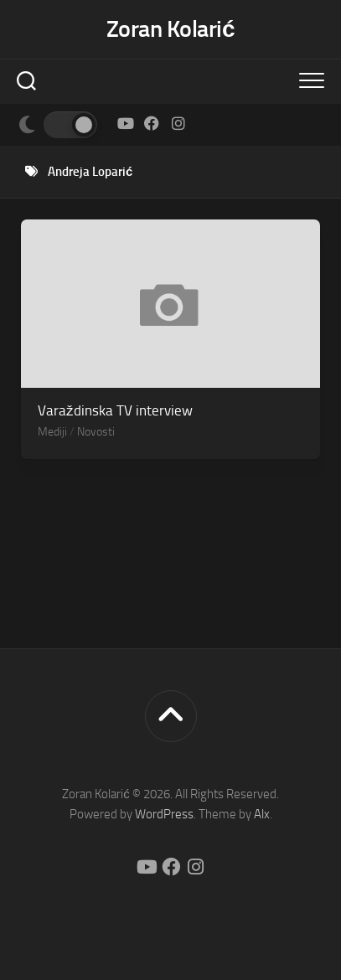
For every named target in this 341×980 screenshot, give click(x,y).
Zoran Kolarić (170, 29)
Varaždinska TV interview (115, 410)
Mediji (52, 432)
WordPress (164, 814)
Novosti (96, 432)
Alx (262, 814)
